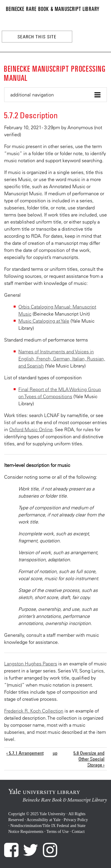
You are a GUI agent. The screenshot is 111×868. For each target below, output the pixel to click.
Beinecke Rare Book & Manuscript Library (53, 9)
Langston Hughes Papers (31, 664)
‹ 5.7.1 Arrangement (25, 753)
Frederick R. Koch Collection (34, 711)
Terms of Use (58, 832)
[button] (55, 95)
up (55, 753)
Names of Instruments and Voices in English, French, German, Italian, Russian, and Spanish (62, 359)
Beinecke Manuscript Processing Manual (55, 73)
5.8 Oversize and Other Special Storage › (89, 759)
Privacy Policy (76, 820)
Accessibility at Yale (44, 820)
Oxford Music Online (31, 429)
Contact (78, 832)
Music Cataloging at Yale (44, 321)
